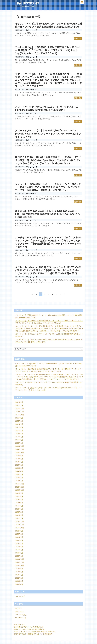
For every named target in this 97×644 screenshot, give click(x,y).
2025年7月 (19, 424)
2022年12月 (20, 521)
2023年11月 (20, 487)
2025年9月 (19, 418)
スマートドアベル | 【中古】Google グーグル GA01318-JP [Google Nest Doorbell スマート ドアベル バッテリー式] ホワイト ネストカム (48, 134)
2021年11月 (20, 562)
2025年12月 (20, 408)
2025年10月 (20, 415)
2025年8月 (19, 421)
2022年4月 (19, 546)
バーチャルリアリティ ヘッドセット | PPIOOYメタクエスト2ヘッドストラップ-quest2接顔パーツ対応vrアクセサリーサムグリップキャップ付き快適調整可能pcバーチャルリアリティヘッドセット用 (48, 242)
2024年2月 (19, 477)
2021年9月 (19, 568)
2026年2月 (19, 402)
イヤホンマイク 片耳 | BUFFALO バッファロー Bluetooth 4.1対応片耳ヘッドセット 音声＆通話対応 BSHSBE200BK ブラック (49, 25)
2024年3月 (19, 474)
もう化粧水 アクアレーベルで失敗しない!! (29, 627)
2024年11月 (20, 449)
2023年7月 (19, 499)
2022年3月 (19, 550)
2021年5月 (19, 581)
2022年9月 (19, 531)
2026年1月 (19, 405)
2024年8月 (19, 459)
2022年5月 (19, 543)
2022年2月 (19, 553)
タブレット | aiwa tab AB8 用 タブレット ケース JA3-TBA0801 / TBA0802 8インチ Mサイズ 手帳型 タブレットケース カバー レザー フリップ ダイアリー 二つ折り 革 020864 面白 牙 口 (48, 270)
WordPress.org (21, 618)
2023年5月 (19, 506)
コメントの (21, 615)
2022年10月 (20, 528)
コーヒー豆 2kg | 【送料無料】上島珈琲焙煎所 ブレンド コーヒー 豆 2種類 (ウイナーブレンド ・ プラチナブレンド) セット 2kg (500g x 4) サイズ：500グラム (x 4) (48, 50)
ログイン (18, 608)
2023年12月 (20, 484)
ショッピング (33, 30)
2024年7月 (19, 462)
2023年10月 (20, 490)
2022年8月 (19, 534)
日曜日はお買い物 (27, 3)
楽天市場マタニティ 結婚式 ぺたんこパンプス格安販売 (33, 634)
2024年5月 (19, 468)
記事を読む (78, 38)
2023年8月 (19, 496)
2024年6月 (19, 465)
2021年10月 (20, 565)
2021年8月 (19, 572)
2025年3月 (19, 437)
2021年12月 (20, 559)
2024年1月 (19, 481)
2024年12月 (20, 446)
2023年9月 (19, 493)
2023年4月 (19, 509)
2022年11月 (20, 525)
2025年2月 (19, 440)
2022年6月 (19, 540)
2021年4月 (19, 584)
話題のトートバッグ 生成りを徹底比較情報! (29, 629)
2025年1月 (19, 443)
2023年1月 (19, 518)
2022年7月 (19, 537)
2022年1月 (19, 556)
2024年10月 (20, 452)
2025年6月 (19, 427)
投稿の (19, 611)
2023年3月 (19, 512)
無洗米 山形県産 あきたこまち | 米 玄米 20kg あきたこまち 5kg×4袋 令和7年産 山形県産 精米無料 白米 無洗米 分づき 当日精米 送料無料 (47, 214)
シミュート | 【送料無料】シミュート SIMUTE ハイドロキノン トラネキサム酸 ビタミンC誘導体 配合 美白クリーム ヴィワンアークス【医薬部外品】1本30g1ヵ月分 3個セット (48, 187)
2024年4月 (19, 471)
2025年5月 (19, 430)
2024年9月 (19, 455)
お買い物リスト (19, 624)
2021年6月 (19, 578)
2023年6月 (19, 503)
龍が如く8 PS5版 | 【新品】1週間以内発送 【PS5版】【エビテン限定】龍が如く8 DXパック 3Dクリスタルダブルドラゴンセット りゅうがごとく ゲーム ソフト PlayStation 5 (48, 160)
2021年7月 (19, 575)
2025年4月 (19, 433)
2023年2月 (19, 515)
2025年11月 (20, 412)
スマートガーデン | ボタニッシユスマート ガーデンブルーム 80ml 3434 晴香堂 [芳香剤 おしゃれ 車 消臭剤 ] (47, 108)
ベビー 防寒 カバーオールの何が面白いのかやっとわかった (35, 632)
